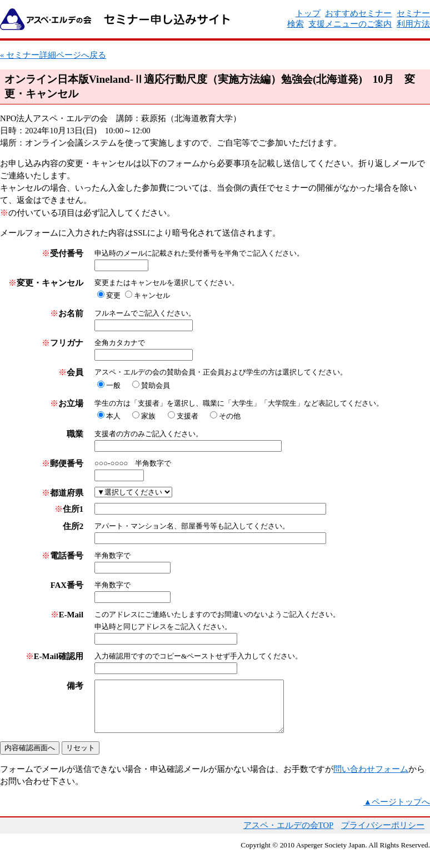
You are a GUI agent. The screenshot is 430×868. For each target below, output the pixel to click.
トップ (308, 13)
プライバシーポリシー (383, 835)
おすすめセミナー (358, 13)
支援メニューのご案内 (350, 24)
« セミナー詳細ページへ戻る (53, 55)
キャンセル (152, 295)
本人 (113, 416)
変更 (113, 295)
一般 (113, 385)
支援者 (187, 416)
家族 (148, 416)
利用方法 (413, 24)
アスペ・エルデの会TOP (289, 835)
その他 (230, 416)
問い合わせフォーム (371, 779)
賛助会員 (156, 385)
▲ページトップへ (397, 812)
